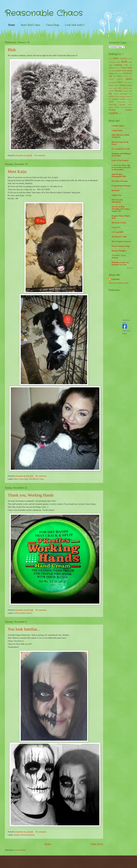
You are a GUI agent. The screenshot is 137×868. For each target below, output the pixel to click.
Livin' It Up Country (120, 160)
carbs (126, 65)
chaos (111, 68)
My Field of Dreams (120, 181)
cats (131, 65)
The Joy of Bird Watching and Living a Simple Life (121, 209)
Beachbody (112, 62)
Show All (129, 268)
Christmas (112, 71)
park (131, 91)
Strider (117, 107)
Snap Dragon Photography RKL (119, 175)
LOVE (16, 613)
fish (115, 76)
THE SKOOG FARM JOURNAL (120, 136)
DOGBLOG (34, 479)
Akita (16, 479)
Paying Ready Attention (121, 186)
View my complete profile (119, 283)
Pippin (116, 94)
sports (111, 107)
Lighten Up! (117, 195)
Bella (118, 62)
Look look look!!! (75, 25)
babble (116, 58)
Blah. (12, 50)
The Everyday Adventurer (117, 201)
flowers (126, 76)
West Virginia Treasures (121, 241)
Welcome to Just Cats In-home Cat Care (120, 264)
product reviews (26, 613)
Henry (116, 85)
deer (116, 73)
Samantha (116, 279)
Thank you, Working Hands (31, 495)
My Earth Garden (119, 223)
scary (131, 102)
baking (130, 58)
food (131, 76)
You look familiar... (24, 629)
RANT (111, 102)
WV (120, 114)
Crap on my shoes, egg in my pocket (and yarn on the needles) (121, 167)
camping (118, 65)
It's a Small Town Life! (121, 149)
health (111, 85)
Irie (120, 88)
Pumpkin (129, 99)
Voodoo (112, 110)
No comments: (40, 155)
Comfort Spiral (118, 126)
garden (129, 79)
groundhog (112, 82)
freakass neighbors (116, 79)
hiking (122, 85)
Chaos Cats (117, 68)
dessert (120, 73)
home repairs (113, 88)
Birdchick (116, 190)
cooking (129, 71)
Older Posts (97, 844)
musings (126, 91)
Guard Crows (128, 82)
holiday (17, 835)
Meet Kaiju (17, 171)
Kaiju (42, 479)
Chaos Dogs (53, 25)
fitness (120, 76)
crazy (111, 73)
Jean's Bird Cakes (30, 25)
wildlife (113, 113)
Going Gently (117, 130)
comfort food (120, 71)
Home (12, 25)
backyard (124, 58)
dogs (110, 76)
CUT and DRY (118, 232)
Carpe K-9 (116, 227)
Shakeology (113, 105)
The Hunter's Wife (119, 237)
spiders (130, 105)
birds (124, 62)
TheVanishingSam (27, 835)
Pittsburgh (124, 94)
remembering (121, 102)
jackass (125, 88)
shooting (122, 105)
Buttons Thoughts (119, 251)
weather (129, 110)
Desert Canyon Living (121, 246)
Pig (110, 94)
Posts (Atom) (20, 850)
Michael (118, 91)
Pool (131, 94)
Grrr (120, 82)
